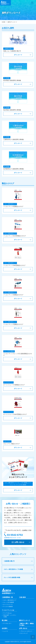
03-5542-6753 (15, 535)
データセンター (7, 623)
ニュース (6, 631)
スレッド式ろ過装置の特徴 (12, 577)
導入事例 (5, 620)
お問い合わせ (23, 628)
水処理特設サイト (18, 591)
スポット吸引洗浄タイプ (10, 600)
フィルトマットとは (8, 610)
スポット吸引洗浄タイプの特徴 (13, 569)
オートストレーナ (8, 604)
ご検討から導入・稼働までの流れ (26, 624)
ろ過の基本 (22, 597)
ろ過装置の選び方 (9, 561)
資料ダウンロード (24, 620)
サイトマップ (24, 633)
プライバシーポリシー (26, 631)
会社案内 (5, 628)
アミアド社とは (7, 613)
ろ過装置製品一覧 (7, 597)
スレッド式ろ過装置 (8, 602)
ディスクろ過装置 (8, 607)
